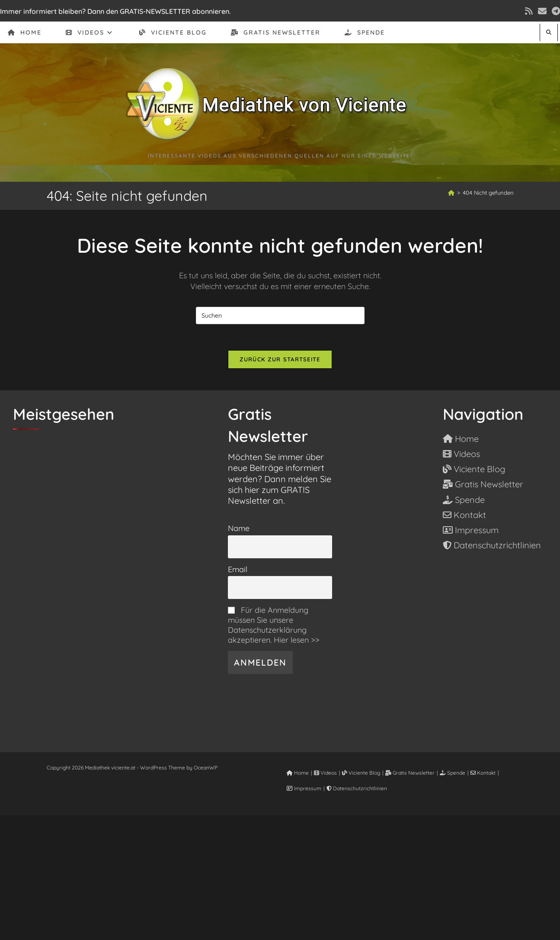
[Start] (451, 193)
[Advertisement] (280, 876)
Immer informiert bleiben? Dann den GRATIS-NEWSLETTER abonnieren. (115, 11)
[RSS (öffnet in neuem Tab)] (529, 11)
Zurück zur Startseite (280, 359)
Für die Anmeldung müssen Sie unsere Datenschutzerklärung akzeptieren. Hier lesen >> (274, 625)
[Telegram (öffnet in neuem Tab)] (555, 11)
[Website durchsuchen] (549, 32)
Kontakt (483, 773)
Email (238, 569)
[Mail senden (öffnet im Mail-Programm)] (542, 11)
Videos (325, 773)
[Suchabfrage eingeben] (280, 315)
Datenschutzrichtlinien (357, 788)
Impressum (304, 788)
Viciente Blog (361, 773)
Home (298, 773)
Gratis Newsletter (410, 773)
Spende (453, 773)
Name (239, 528)
